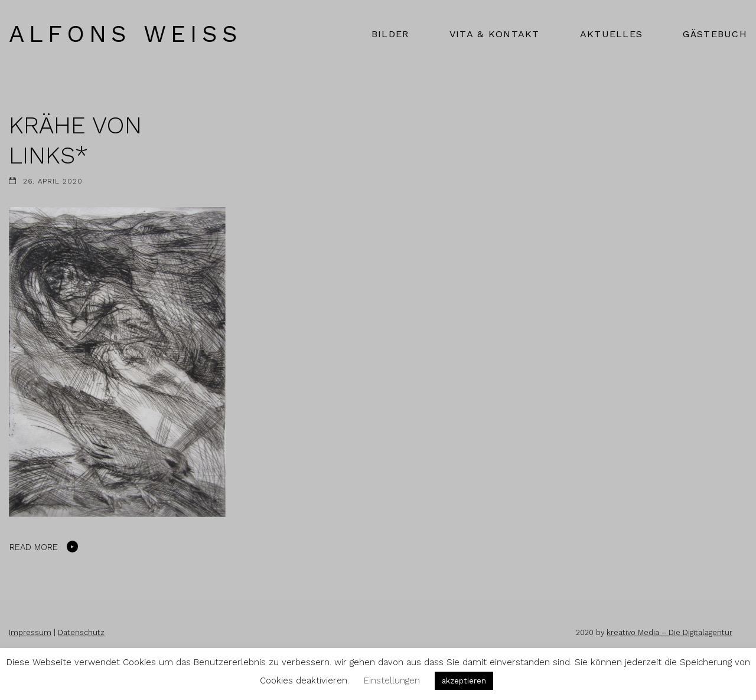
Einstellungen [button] (392, 681)
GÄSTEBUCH (715, 34)
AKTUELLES (612, 34)
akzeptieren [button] (464, 681)
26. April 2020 (53, 181)
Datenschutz (81, 632)
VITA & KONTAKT (495, 34)
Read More (34, 547)
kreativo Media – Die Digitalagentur (669, 632)
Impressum (30, 632)
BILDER (390, 34)
